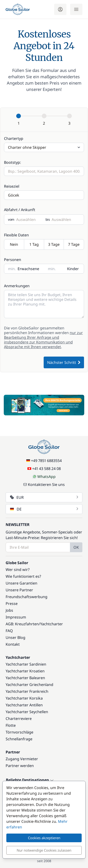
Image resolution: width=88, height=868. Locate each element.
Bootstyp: (12, 162)
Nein (14, 245)
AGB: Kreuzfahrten (22, 624)
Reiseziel (12, 186)
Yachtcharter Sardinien (26, 664)
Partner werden (20, 766)
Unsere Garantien (21, 583)
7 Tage (74, 245)
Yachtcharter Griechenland (29, 685)
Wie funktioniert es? (23, 576)
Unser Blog (15, 637)
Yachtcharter (52, 624)
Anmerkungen (17, 286)
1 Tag (34, 245)
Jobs (9, 610)
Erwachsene (28, 269)
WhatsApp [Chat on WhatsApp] (44, 477)
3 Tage (54, 245)
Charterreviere (19, 719)
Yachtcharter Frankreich (27, 691)
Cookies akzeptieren (44, 838)
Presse (12, 604)
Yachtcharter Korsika (24, 698)
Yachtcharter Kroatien (25, 671)
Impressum (16, 617)
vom (11, 220)
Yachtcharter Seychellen (27, 712)
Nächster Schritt (64, 362)
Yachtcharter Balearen (25, 678)
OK (76, 547)
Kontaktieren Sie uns (44, 484)
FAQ (9, 631)
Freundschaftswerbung (27, 597)
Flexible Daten (16, 235)
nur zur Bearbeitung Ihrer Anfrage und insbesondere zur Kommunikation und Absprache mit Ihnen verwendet (43, 340)
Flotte (11, 725)
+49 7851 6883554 (44, 461)
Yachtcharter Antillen (24, 705)
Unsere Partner (19, 590)
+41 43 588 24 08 (44, 469)
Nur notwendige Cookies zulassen (44, 850)
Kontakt (13, 644)
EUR (44, 497)
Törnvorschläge (19, 732)
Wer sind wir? (18, 570)
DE (44, 509)
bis (48, 220)
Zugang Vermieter (22, 759)
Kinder (73, 269)
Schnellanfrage (19, 739)
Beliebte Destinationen (30, 780)
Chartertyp (14, 138)
